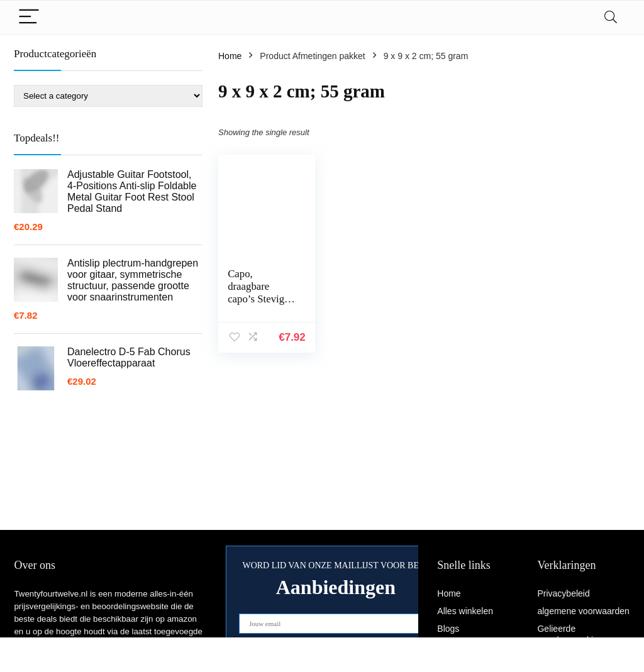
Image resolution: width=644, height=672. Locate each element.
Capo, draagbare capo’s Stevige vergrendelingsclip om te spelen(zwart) (261, 305)
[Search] (611, 17)
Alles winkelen (465, 611)
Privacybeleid (563, 593)
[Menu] (29, 17)
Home (230, 56)
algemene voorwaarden (583, 611)
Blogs (448, 629)
